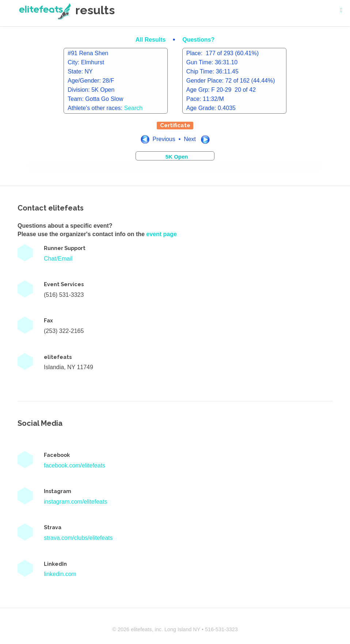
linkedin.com (60, 574)
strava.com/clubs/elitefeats (78, 538)
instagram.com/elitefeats (75, 502)
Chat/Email (58, 259)
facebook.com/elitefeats (75, 465)
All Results (151, 40)
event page (161, 234)
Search (134, 108)
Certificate (175, 125)
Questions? (198, 40)
